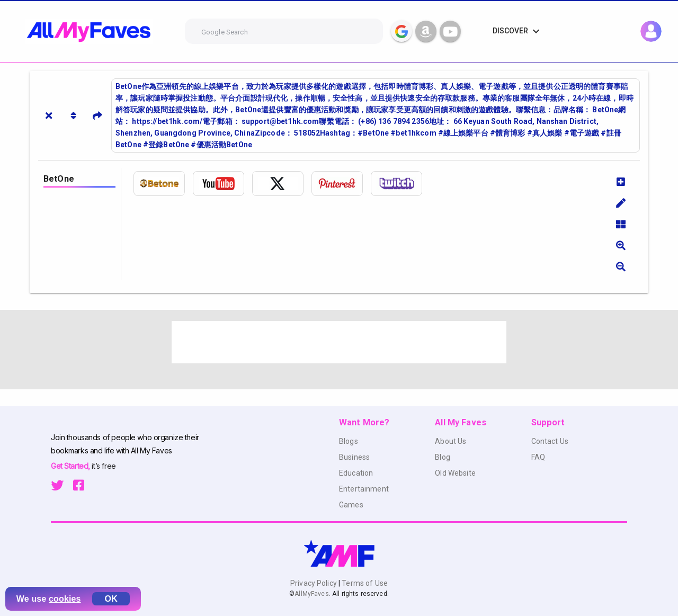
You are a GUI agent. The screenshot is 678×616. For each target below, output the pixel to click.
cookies (65, 599)
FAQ (538, 457)
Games (351, 505)
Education (356, 473)
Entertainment (364, 489)
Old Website (455, 473)
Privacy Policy (314, 583)
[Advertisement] (339, 342)
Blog (443, 457)
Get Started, (71, 466)
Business (354, 457)
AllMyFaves (311, 594)
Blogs (349, 441)
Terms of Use (364, 583)
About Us (450, 441)
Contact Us (550, 441)
